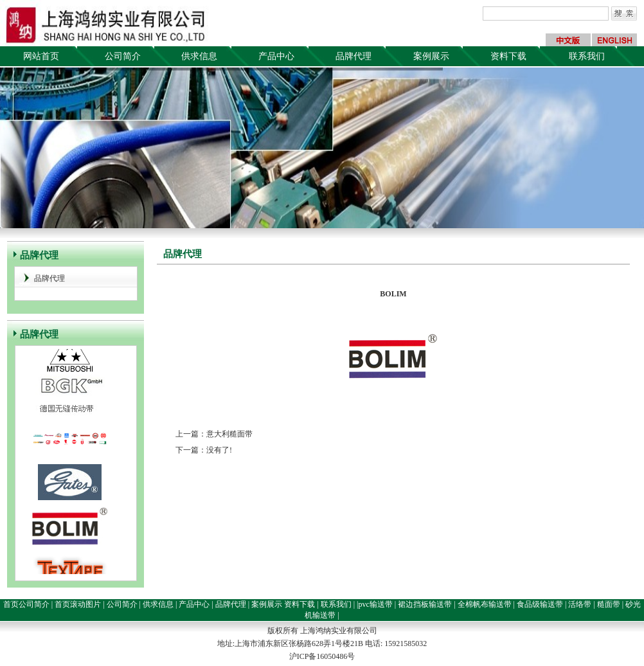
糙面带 (609, 604)
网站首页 (41, 56)
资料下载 (508, 56)
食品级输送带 (540, 604)
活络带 (580, 604)
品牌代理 (353, 56)
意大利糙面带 (229, 434)
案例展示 (431, 56)
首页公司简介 (26, 604)
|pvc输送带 (375, 604)
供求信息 (199, 56)
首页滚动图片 (78, 604)
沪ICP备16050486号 (322, 656)
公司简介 (123, 56)
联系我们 (587, 56)
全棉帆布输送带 (485, 604)
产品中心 (276, 56)
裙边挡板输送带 (425, 604)
